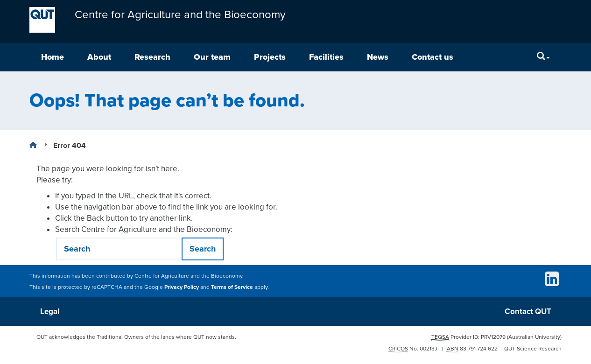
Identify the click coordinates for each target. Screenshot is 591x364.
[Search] (543, 57)
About (99, 57)
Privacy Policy (182, 287)
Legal (50, 311)
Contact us (433, 57)
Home (53, 57)
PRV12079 (493, 337)
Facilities (326, 57)
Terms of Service (232, 287)
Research (152, 57)
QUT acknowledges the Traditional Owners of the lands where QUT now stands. (136, 337)
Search (203, 249)
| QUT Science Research (531, 349)
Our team (212, 57)
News (378, 57)
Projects (270, 57)
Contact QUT (528, 311)
